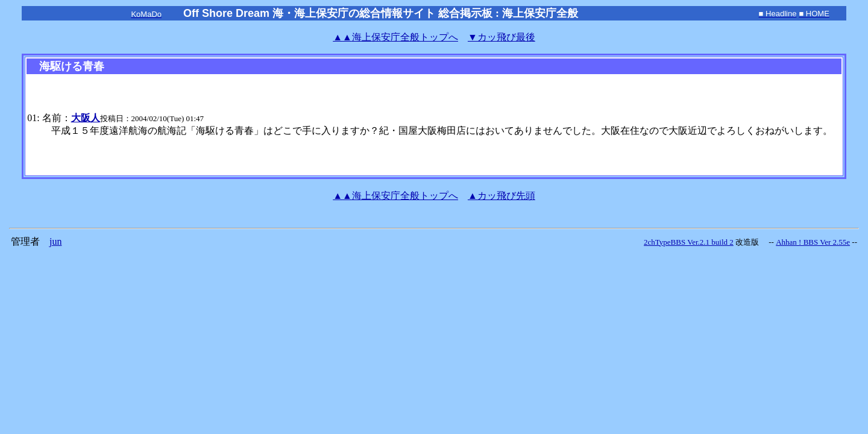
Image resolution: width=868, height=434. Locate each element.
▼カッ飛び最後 (502, 37)
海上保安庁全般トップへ (395, 37)
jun (55, 241)
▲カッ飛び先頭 (502, 196)
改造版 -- (755, 242)
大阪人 (86, 118)
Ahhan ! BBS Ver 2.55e (813, 242)
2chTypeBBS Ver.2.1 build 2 (689, 242)
